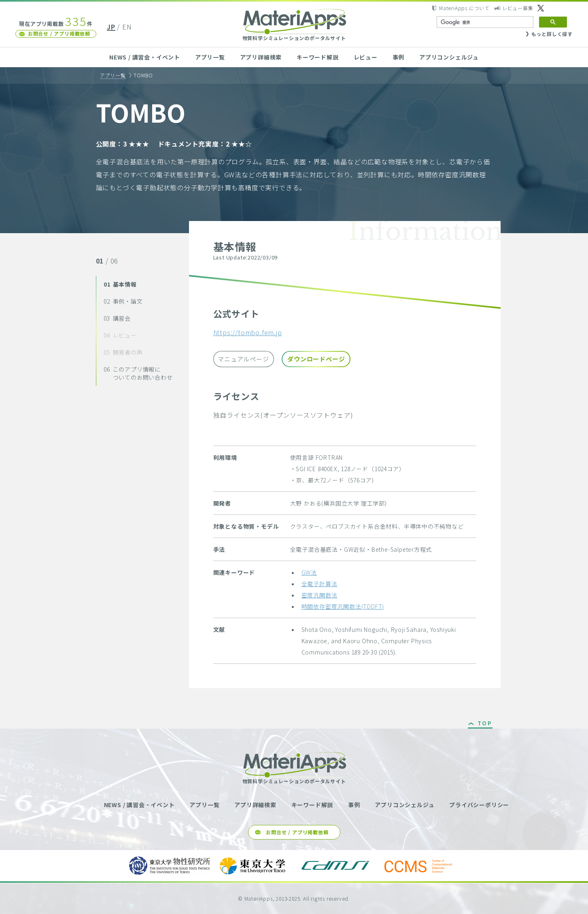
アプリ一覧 (210, 57)
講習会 (117, 318)
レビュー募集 (518, 8)
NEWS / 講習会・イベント (145, 57)
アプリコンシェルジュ (449, 57)
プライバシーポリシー (479, 805)
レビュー (366, 57)
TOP (485, 724)
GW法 (309, 572)
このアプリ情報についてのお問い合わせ (138, 373)
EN (127, 27)
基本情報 (120, 284)
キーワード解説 (318, 57)
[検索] (484, 22)
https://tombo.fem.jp (248, 332)
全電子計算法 (319, 584)
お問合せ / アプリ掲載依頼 (59, 33)
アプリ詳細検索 (261, 57)
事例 (399, 57)
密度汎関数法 (319, 595)
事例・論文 (123, 301)
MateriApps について (464, 8)
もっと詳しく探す (552, 34)
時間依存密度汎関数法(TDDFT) (343, 606)
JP (111, 27)
